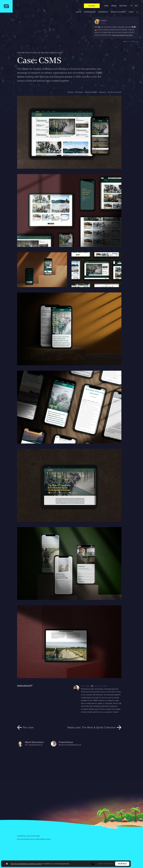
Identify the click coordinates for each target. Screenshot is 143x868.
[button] (123, 42)
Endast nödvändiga (105, 864)
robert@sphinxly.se (36, 745)
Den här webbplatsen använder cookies (26, 864)
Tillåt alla (122, 864)
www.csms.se (25, 685)
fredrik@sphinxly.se (74, 745)
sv (131, 6)
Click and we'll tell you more (122, 35)
